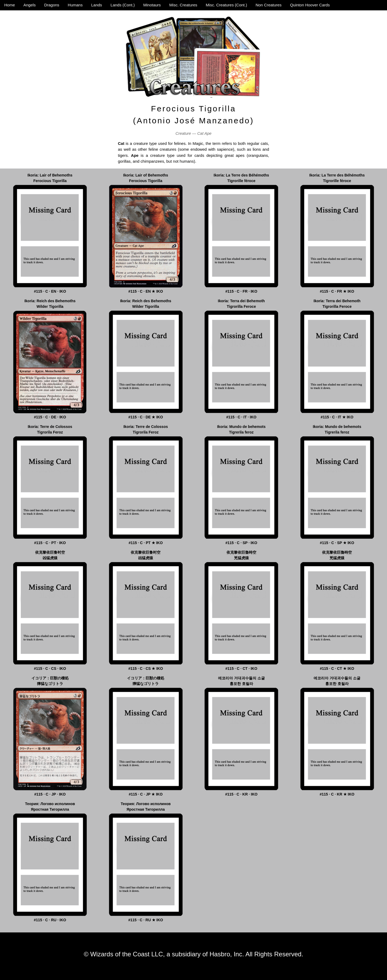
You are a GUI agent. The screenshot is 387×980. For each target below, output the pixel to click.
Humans (75, 5)
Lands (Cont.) (123, 5)
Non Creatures (269, 5)
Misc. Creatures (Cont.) (226, 5)
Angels (30, 5)
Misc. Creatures (183, 5)
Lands (96, 5)
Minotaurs (152, 5)
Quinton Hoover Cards (310, 5)
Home (10, 5)
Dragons (52, 5)
